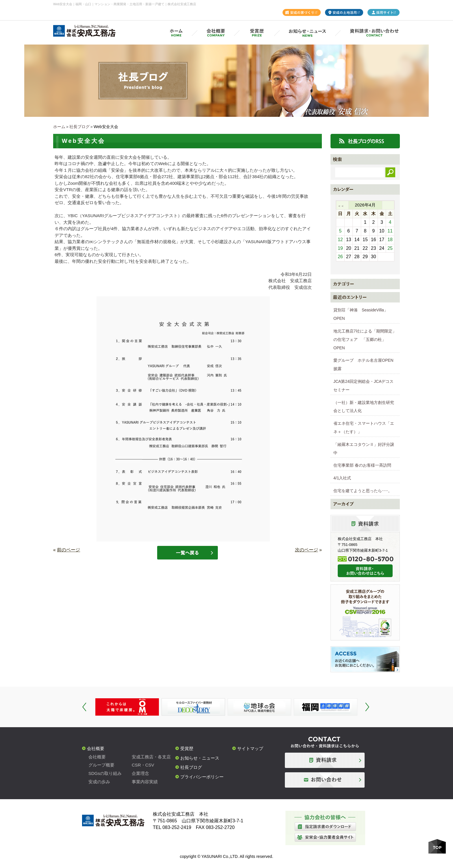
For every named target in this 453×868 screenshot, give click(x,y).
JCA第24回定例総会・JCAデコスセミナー (363, 386)
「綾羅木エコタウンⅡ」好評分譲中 (364, 449)
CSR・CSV (143, 765)
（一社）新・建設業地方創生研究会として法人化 (364, 407)
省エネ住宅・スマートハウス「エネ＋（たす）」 (364, 427)
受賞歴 (187, 748)
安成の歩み (99, 782)
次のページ (307, 550)
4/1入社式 (342, 478)
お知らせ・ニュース (200, 758)
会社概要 (96, 748)
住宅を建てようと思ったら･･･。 (363, 491)
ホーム (59, 127)
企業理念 (140, 773)
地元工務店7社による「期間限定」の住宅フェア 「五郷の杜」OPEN (365, 339)
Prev (84, 707)
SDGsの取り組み (105, 773)
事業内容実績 (145, 782)
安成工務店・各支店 (151, 757)
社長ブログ (79, 127)
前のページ (68, 550)
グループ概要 (101, 765)
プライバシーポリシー (202, 777)
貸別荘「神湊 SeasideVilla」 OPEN (363, 314)
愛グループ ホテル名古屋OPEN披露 (363, 364)
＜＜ (341, 206)
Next (367, 707)
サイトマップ (250, 748)
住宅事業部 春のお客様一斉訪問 (362, 465)
